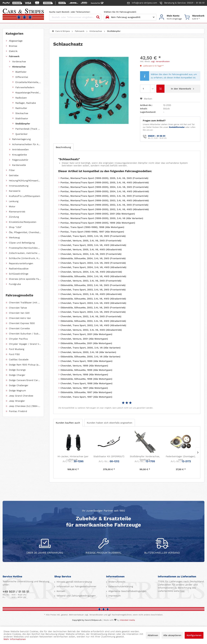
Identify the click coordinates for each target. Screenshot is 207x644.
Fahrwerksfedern (25, 87)
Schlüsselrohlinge (19, 274)
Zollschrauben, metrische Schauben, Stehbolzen (25, 253)
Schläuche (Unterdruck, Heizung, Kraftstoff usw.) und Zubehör (25, 258)
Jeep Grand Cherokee (21, 396)
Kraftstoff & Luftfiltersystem (25, 196)
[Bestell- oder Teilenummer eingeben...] (75, 17)
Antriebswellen (20, 149)
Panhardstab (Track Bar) (28, 129)
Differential (22, 77)
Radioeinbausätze (19, 269)
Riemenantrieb (17, 212)
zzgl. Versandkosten (160, 61)
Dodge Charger (17, 375)
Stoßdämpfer (23, 124)
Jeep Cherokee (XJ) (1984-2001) (25, 406)
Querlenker (22, 134)
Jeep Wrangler (17, 401)
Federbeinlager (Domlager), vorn (181, 458)
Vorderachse (19, 61)
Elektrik (13, 51)
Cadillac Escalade (19, 359)
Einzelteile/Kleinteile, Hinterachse (28, 82)
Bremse (13, 46)
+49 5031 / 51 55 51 (16, 592)
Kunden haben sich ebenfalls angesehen (110, 423)
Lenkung (14, 201)
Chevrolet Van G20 (19, 313)
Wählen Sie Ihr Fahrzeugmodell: (120, 12)
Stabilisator (22, 118)
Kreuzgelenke (19, 155)
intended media (127, 620)
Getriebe (14, 175)
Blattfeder (21, 72)
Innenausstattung (19, 186)
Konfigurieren (194, 635)
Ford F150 (14, 354)
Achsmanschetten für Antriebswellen (27, 144)
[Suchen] (98, 17)
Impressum (114, 596)
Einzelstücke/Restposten (23, 222)
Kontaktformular (177, 127)
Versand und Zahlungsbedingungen (76, 596)
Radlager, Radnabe (26, 103)
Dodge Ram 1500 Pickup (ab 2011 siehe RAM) (25, 365)
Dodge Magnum (17, 391)
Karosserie (15, 191)
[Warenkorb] (194, 17)
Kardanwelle (19, 165)
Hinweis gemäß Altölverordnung (74, 582)
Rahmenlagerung (21, 139)
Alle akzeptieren (172, 635)
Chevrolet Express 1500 (22, 323)
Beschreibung (63, 147)
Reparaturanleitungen (21, 263)
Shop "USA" (15, 227)
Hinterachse (19, 67)
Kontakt (60, 591)
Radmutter (21, 108)
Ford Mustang (16, 349)
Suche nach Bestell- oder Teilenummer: (70, 12)
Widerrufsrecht (116, 582)
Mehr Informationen (15, 639)
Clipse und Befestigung (22, 243)
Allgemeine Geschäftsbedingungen (127, 591)
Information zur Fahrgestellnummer (76, 586)
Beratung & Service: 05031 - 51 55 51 (182, 3)
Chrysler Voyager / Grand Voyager (25, 344)
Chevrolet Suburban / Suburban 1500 (25, 334)
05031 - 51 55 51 (157, 136)
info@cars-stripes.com (142, 3)
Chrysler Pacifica (18, 339)
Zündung (14, 217)
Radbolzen (21, 98)
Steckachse (22, 113)
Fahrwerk (14, 56)
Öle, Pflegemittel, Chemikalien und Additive (25, 232)
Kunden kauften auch (68, 423)
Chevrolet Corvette (19, 328)
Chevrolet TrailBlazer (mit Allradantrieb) (25, 303)
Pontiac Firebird (18, 411)
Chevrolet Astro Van (20, 318)
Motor (12, 206)
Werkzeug (14, 237)
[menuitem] (170, 17)
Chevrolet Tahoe (18, 308)
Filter (12, 170)
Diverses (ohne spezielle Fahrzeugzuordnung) (25, 279)
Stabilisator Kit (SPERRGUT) (109, 456)
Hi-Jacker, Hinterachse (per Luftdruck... (73, 458)
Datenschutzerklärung (120, 586)
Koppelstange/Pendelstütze (28, 93)
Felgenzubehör (20, 160)
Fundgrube (15, 284)
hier (182, 591)
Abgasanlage (16, 41)
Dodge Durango (17, 370)
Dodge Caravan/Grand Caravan (25, 380)
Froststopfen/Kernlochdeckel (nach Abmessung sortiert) (25, 248)
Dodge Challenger (19, 385)
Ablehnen (153, 635)
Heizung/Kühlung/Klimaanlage (25, 181)
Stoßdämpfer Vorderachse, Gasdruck (145, 458)
